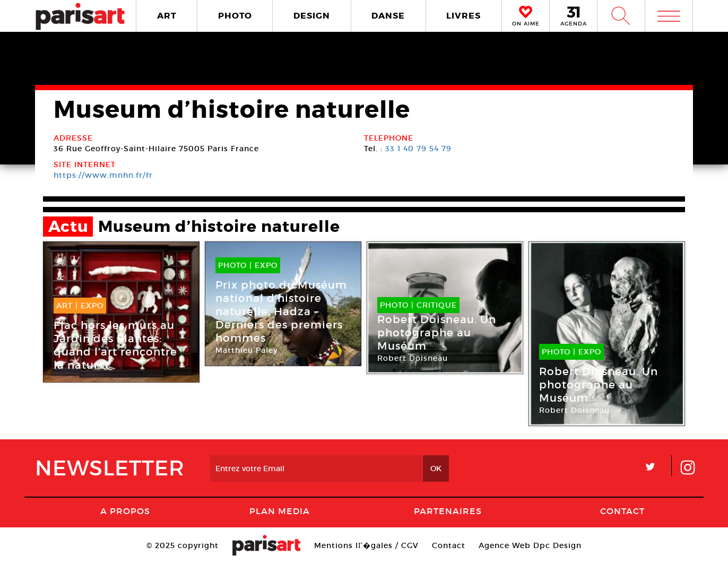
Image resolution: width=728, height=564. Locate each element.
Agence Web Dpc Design (530, 545)
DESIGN (312, 16)
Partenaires (448, 511)
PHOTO (235, 16)
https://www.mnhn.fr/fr (103, 175)
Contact (622, 511)
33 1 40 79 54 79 (418, 149)
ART (167, 16)
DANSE (388, 16)
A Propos (125, 511)
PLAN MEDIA (280, 511)
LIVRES (463, 16)
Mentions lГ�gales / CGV (366, 545)
